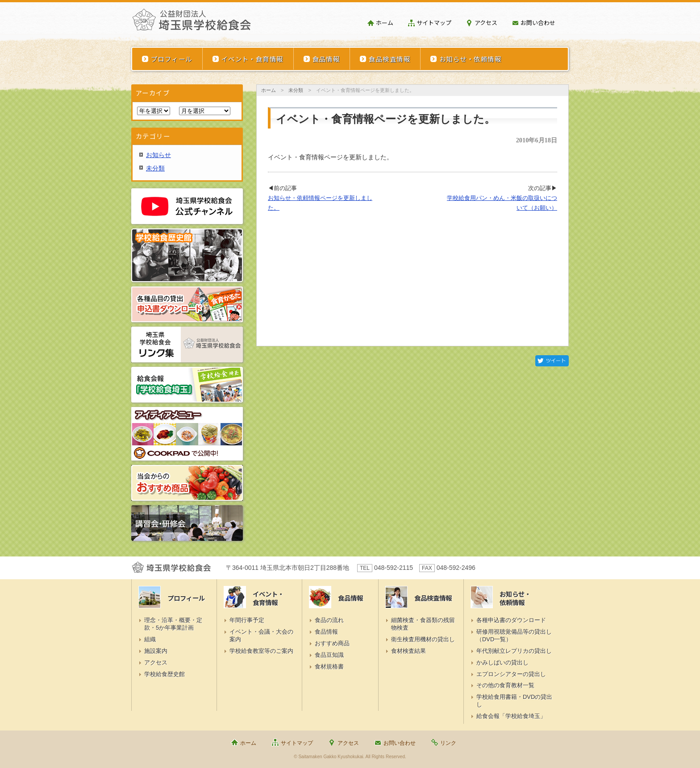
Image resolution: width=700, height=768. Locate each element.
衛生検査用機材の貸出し (423, 639)
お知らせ (158, 155)
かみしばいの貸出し (502, 662)
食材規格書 (329, 666)
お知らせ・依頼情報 (470, 59)
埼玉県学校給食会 (192, 23)
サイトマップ (434, 23)
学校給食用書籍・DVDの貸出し (514, 701)
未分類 (296, 90)
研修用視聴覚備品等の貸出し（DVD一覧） (514, 635)
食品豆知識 (329, 655)
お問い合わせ (538, 23)
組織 (150, 639)
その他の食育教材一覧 (505, 685)
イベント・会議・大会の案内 (261, 635)
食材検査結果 (408, 651)
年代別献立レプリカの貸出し (514, 651)
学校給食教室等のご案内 (261, 651)
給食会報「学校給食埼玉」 (511, 716)
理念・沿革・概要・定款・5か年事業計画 (173, 624)
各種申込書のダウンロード (511, 620)
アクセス (486, 23)
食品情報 (326, 59)
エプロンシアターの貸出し (511, 674)
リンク (448, 743)
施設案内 (156, 651)
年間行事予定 (247, 620)
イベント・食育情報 (252, 59)
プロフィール (172, 59)
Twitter (552, 361)
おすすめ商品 (332, 643)
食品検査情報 (390, 59)
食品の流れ (329, 620)
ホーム (385, 23)
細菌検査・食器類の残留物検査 (423, 624)
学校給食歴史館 (165, 674)
